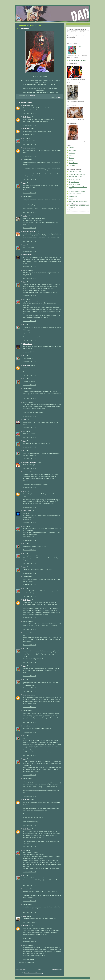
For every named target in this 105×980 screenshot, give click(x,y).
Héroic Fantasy (73, 163)
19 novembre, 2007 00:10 (30, 942)
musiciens (59, 97)
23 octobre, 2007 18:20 (29, 629)
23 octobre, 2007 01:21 (29, 507)
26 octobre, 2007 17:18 (29, 913)
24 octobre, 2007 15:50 (29, 796)
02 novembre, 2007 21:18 (30, 922)
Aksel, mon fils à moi (75, 172)
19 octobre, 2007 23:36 (29, 125)
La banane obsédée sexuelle (77, 191)
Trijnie (25, 916)
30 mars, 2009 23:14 (29, 959)
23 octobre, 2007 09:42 (29, 573)
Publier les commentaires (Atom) (33, 973)
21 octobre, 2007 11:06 (29, 321)
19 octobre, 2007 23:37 (29, 135)
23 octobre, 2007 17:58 (29, 618)
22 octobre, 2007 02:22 (29, 416)
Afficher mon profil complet (77, 60)
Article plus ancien (58, 969)
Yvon (70, 210)
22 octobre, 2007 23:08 (29, 437)
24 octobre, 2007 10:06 (29, 732)
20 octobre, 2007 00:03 (29, 212)
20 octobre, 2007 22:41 (29, 278)
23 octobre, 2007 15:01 (29, 596)
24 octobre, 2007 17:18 (29, 847)
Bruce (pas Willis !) (74, 179)
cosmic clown (27, 511)
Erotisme (71, 158)
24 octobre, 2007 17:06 (29, 825)
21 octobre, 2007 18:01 (29, 385)
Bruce (25, 491)
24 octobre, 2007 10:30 (29, 775)
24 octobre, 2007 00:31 (29, 722)
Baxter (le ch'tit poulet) (75, 177)
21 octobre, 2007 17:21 (29, 362)
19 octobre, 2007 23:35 (29, 113)
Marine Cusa (27, 926)
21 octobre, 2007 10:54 (29, 296)
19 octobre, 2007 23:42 (29, 156)
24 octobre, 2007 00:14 (29, 707)
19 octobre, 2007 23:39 (29, 144)
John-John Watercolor (29, 231)
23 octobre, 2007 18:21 (29, 645)
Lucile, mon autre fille (75, 194)
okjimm (71, 199)
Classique (72, 148)
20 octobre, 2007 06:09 (29, 251)
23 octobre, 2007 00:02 (29, 468)
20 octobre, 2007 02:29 (29, 241)
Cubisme (71, 155)
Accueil (39, 969)
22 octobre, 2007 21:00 (29, 428)
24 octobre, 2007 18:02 (29, 901)
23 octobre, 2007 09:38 (29, 563)
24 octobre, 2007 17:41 (29, 872)
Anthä (25, 420)
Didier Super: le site (74, 184)
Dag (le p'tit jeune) (74, 182)
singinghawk (27, 105)
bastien (25, 216)
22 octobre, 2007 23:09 (29, 447)
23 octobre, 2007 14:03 (29, 585)
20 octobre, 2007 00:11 (29, 228)
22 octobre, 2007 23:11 (29, 459)
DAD (24, 138)
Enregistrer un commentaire (26, 963)
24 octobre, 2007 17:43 (29, 885)
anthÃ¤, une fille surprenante (77, 174)
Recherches (72, 150)
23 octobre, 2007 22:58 (29, 676)
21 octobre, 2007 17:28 (29, 375)
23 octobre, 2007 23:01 (29, 691)
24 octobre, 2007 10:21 (29, 755)
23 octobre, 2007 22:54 (29, 662)
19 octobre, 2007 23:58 (29, 193)
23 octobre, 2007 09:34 (29, 550)
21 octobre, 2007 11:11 (29, 340)
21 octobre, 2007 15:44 (29, 352)
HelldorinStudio (27, 255)
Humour (71, 160)
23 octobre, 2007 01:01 (29, 488)
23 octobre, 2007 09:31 (29, 540)
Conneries (72, 166)
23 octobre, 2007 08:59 (29, 523)
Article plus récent (21, 969)
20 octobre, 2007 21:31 (29, 267)
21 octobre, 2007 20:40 (29, 399)
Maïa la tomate (73, 196)
